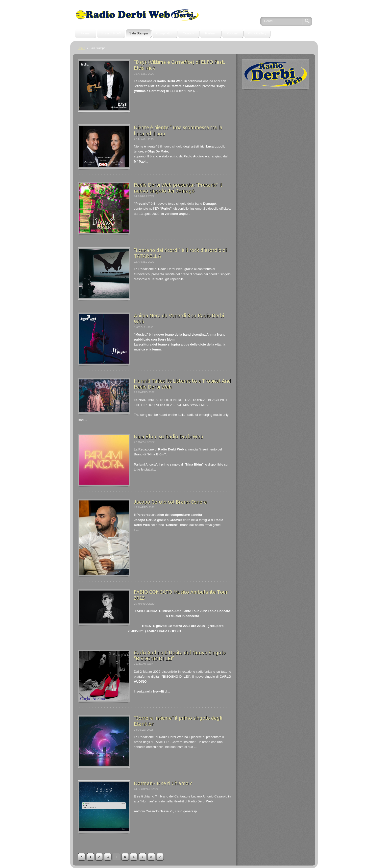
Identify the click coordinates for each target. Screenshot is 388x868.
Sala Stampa (139, 33)
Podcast (232, 33)
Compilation (165, 33)
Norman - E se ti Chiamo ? (163, 783)
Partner (210, 33)
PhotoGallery (257, 33)
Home (85, 33)
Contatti (188, 33)
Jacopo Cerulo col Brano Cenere (170, 502)
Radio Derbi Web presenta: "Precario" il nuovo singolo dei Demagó (178, 188)
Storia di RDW (111, 33)
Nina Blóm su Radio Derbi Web (169, 436)
